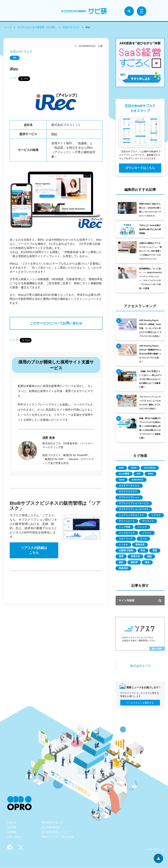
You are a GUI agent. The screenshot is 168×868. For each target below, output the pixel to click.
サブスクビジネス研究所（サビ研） (37, 27)
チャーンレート (127, 521)
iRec (54, 134)
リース (143, 539)
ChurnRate (150, 468)
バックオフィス (127, 533)
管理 (121, 557)
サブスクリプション (129, 498)
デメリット (148, 521)
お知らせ (12, 823)
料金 (143, 551)
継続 (150, 557)
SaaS (122, 480)
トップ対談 (125, 527)
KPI (139, 474)
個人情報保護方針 (51, 827)
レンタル (123, 545)
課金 (147, 563)
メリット (147, 533)
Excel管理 (124, 474)
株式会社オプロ (141, 666)
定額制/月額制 (126, 551)
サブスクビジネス (128, 492)
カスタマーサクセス (129, 486)
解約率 (134, 563)
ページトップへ (158, 858)
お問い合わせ (14, 837)
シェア (13, 78)
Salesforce (138, 480)
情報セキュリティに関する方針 (58, 837)
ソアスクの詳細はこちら (34, 551)
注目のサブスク (71, 27)
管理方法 (135, 557)
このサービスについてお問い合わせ (56, 324)
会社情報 (12, 827)
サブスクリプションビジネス (134, 509)
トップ (8, 27)
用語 (155, 551)
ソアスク (156, 515)
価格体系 (140, 545)
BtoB (134, 468)
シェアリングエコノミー (131, 515)
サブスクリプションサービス (134, 503)
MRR (151, 474)
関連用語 (123, 568)
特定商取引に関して (52, 823)
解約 (121, 563)
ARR (121, 468)
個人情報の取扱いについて (55, 832)
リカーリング (126, 539)
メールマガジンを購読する (140, 703)
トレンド (142, 527)
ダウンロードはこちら (140, 168)
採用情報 (12, 832)
